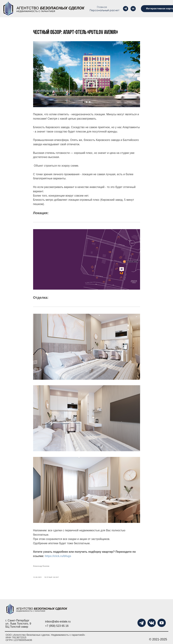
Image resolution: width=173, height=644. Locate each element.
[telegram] (126, 9)
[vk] (133, 9)
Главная (102, 7)
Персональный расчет (105, 10)
